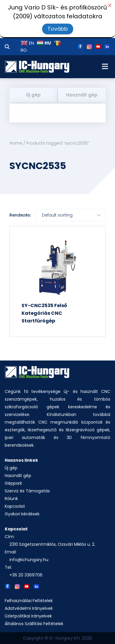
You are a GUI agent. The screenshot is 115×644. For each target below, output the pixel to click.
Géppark (13, 483)
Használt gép (82, 95)
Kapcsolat (15, 506)
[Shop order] (71, 215)
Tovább (58, 29)
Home (16, 143)
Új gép (33, 95)
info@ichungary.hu (29, 560)
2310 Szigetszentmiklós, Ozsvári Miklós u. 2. (52, 544)
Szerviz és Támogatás (27, 491)
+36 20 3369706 (26, 575)
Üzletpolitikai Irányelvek (28, 616)
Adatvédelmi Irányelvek (29, 608)
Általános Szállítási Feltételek (34, 624)
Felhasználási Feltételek (29, 601)
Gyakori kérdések (22, 514)
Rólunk (11, 499)
